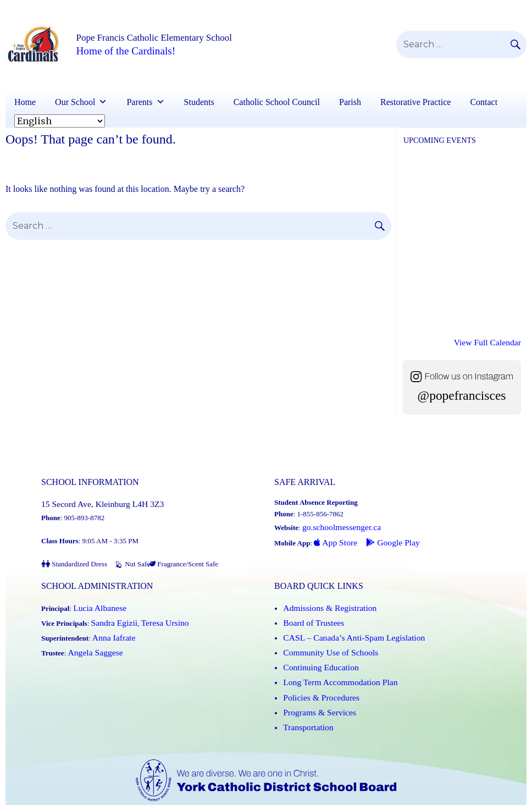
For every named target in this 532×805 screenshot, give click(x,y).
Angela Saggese (90, 630)
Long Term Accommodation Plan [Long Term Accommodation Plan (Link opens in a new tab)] (331, 653)
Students (199, 102)
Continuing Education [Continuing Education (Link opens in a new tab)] (314, 641)
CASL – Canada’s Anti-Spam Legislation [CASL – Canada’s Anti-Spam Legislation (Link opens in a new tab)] (342, 618)
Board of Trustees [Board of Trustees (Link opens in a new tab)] (308, 607)
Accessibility (434, 799)
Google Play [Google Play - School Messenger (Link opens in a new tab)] (381, 529)
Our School (75, 102)
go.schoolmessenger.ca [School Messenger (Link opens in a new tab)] (335, 518)
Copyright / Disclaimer (373, 799)
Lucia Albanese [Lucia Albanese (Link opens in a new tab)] (95, 595)
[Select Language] (60, 121)
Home (25, 102)
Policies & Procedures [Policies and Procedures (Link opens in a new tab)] (315, 665)
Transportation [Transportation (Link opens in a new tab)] (304, 688)
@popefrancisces (462, 389)
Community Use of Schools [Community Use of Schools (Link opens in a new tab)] (323, 630)
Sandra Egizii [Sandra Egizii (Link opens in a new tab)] (110, 607)
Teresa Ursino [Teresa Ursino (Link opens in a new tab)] (153, 607)
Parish (350, 102)
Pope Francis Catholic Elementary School (187, 38)
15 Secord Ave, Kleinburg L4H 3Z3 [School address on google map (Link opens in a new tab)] (92, 495)
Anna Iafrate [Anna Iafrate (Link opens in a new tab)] (110, 618)
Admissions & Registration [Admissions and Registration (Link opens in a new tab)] (322, 595)
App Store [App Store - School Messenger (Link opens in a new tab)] (332, 529)
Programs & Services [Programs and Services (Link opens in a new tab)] (313, 676)
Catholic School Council (277, 102)
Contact (484, 102)
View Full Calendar (493, 340)
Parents (139, 102)
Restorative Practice (415, 102)
